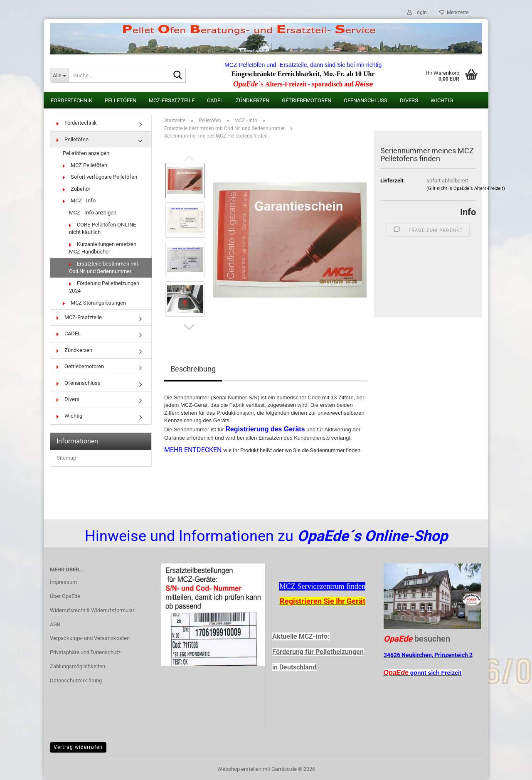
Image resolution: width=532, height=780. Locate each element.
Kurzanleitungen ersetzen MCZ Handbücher (103, 248)
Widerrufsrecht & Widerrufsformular (92, 610)
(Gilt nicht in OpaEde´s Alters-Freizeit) (466, 188)
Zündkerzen (252, 100)
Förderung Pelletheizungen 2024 (104, 287)
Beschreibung (193, 369)
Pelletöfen (121, 100)
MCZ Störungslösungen (94, 303)
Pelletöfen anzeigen (86, 153)
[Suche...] (59, 75)
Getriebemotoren (307, 100)
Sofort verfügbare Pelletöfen (100, 177)
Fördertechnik (71, 100)
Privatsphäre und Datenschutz (85, 652)
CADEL (215, 100)
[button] (189, 327)
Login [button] (417, 12)
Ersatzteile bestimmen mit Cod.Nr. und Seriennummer (103, 268)
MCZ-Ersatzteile (172, 100)
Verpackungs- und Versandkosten (90, 638)
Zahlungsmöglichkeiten (78, 666)
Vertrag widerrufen (78, 747)
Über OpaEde (65, 596)
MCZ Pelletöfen (85, 165)
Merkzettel (454, 12)
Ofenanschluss (366, 100)
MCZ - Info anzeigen (93, 213)
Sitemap (66, 458)
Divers (409, 100)
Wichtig (442, 100)
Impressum (63, 582)
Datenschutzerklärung (76, 680)
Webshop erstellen (239, 769)
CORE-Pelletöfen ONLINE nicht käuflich (102, 229)
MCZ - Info (79, 201)
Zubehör (76, 189)
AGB (55, 624)
